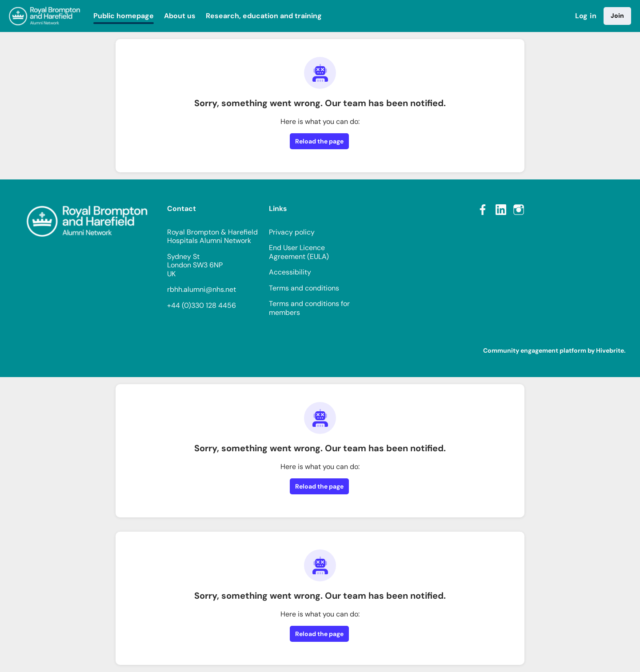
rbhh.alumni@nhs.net (202, 289)
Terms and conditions (304, 288)
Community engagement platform (535, 350)
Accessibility (290, 272)
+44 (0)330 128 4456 (202, 305)
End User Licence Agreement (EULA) (299, 252)
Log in (586, 16)
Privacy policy (292, 232)
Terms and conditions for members (309, 308)
